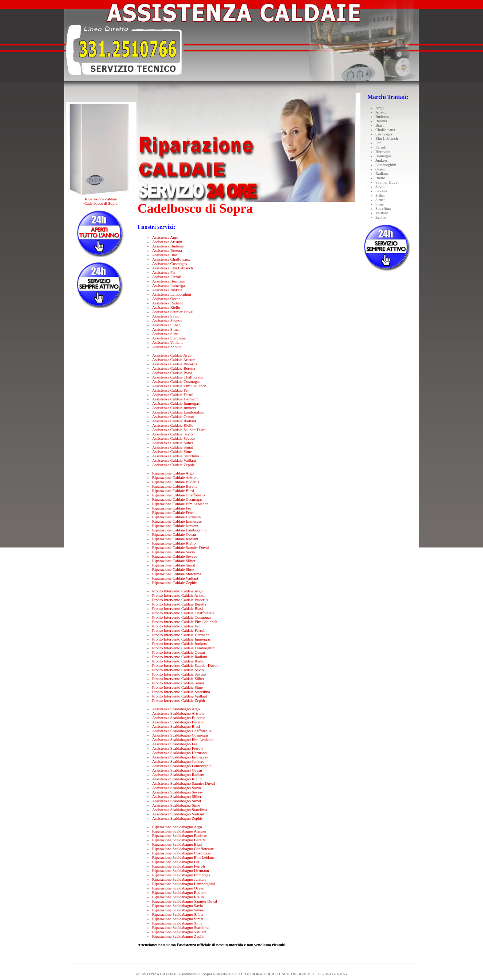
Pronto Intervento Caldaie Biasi (177, 608)
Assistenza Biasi (165, 255)
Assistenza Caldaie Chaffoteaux (178, 377)
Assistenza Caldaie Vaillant (174, 460)
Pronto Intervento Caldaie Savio (178, 670)
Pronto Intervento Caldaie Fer (176, 626)
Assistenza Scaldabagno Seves (177, 792)
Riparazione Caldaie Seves (174, 556)
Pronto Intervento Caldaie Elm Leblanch (185, 622)
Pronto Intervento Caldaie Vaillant (179, 696)
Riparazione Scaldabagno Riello (178, 897)
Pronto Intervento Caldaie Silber (178, 679)
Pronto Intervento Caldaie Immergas (181, 639)
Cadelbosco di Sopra (101, 203)
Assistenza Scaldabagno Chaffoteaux (182, 731)
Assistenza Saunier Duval (173, 312)
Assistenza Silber (166, 325)
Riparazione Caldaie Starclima (177, 574)
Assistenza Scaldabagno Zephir (177, 818)
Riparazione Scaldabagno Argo (177, 827)
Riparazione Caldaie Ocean (174, 534)
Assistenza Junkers (167, 290)
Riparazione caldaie (101, 199)
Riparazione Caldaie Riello (174, 543)
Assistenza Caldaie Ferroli (173, 395)
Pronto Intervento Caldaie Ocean (178, 652)
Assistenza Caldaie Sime (172, 451)
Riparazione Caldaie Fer (172, 508)
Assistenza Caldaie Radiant (174, 421)
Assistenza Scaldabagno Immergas (180, 757)
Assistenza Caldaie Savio (172, 434)
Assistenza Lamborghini (172, 294)
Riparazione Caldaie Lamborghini (179, 530)
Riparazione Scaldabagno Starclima (181, 927)
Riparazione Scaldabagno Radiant (179, 892)
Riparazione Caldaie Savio (173, 552)
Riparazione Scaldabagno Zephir (178, 936)
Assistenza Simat (166, 329)
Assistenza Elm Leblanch (173, 268)
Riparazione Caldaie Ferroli (174, 512)
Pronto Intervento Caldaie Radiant (180, 657)
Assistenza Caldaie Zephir (173, 465)
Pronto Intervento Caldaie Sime (177, 687)
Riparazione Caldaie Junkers (175, 526)
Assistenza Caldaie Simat (173, 447)
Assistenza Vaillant (167, 342)
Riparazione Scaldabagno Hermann (181, 871)
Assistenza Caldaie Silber (173, 443)
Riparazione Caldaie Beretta (175, 486)
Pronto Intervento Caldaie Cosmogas (182, 617)
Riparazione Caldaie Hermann (176, 517)
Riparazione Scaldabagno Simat (178, 919)
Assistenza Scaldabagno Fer (175, 744)
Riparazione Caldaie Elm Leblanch (180, 504)
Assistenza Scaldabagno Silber (177, 796)
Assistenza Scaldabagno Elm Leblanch (183, 739)
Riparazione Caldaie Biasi (173, 491)
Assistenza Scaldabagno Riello (177, 779)
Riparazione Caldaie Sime (173, 569)
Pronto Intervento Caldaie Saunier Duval (185, 665)
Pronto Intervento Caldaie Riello (178, 661)
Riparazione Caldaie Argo (173, 473)
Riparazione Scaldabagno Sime (177, 923)
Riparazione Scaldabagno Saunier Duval (185, 901)
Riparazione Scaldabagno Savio (178, 906)
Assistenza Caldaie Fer (171, 390)
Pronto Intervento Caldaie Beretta (179, 604)
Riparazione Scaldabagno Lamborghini (183, 884)
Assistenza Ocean (166, 299)
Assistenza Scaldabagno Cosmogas (180, 735)
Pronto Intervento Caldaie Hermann (181, 635)
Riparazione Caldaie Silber (174, 561)
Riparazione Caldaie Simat (174, 565)
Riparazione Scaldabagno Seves (178, 910)
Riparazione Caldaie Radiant (175, 539)
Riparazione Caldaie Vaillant (175, 578)
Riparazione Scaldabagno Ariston (179, 831)
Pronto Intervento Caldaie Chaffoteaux (183, 613)
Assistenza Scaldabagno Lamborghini (182, 766)
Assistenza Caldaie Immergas (176, 403)
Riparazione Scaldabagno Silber (178, 914)
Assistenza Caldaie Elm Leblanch (179, 386)
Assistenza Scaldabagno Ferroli (177, 748)
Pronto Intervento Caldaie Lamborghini (184, 648)
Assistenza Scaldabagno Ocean (177, 770)
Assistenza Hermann (169, 281)
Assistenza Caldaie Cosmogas (176, 381)
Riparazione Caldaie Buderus (176, 482)
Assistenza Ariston (167, 242)
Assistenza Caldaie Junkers (174, 408)
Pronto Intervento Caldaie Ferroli (179, 630)
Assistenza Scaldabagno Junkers (178, 761)
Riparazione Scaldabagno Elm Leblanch (184, 857)
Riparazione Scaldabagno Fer (176, 862)
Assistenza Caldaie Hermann (175, 399)
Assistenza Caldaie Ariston (174, 360)
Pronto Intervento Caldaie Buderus (180, 600)
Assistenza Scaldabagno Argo (176, 709)
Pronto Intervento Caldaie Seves (178, 674)
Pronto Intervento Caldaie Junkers (179, 643)
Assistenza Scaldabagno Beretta (178, 722)
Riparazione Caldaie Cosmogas (177, 499)
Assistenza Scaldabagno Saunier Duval (183, 783)
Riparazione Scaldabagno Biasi (177, 844)
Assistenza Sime (165, 334)
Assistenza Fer (164, 272)
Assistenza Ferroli (167, 277)
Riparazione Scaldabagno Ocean (178, 888)
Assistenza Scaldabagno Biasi (176, 726)
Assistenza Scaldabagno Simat (177, 801)
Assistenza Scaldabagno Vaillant (178, 814)
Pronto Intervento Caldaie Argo (177, 591)
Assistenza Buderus (168, 246)
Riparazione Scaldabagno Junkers (179, 879)
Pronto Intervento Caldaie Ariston (179, 595)
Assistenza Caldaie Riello (173, 425)
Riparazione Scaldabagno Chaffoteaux (183, 849)
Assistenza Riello (166, 307)
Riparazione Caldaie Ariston (175, 477)
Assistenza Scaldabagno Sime (176, 805)
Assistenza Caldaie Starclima (175, 456)
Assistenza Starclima (169, 338)
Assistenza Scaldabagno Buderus (179, 718)
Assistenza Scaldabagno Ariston (178, 713)
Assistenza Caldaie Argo (172, 355)
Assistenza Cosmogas (170, 264)
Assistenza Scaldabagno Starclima (180, 810)
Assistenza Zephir (167, 347)
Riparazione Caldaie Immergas (177, 521)
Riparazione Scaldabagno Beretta (179, 840)
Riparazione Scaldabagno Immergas (181, 875)
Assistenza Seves (166, 320)
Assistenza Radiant (167, 303)
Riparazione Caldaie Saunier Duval (180, 547)
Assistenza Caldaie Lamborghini (178, 412)
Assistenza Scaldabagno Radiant (178, 775)
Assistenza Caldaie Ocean (173, 416)
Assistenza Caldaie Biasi (172, 373)
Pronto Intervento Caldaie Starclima (181, 692)
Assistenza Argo (165, 237)
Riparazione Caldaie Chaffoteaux (179, 495)
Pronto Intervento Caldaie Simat (178, 683)
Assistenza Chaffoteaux (171, 259)
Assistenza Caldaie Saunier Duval (179, 430)
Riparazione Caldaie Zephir (174, 583)
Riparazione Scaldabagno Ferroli (179, 866)
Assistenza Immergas (169, 285)
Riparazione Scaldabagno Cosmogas (181, 853)
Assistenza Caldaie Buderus (175, 364)
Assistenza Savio (166, 316)
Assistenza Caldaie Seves (173, 438)
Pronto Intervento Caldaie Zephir (179, 700)
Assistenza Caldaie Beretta (174, 368)
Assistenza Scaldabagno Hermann (179, 753)
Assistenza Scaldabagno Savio (177, 788)
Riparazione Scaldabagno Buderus (180, 835)
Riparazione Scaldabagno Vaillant (179, 932)
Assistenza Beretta (167, 250)
